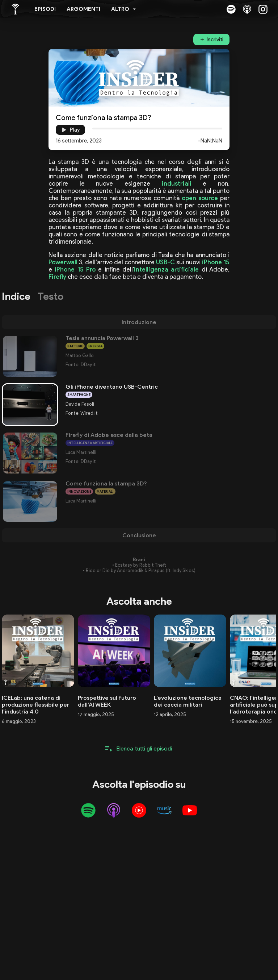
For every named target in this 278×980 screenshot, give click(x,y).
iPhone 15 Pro (75, 269)
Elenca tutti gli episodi (144, 749)
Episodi (45, 9)
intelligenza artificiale (166, 269)
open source (200, 198)
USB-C (165, 262)
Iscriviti (215, 40)
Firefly (57, 277)
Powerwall (63, 262)
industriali (177, 183)
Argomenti (83, 9)
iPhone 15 (216, 262)
